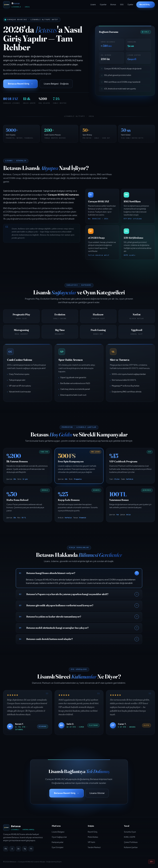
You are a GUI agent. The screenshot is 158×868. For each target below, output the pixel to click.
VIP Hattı (91, 842)
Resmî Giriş (93, 832)
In (18, 849)
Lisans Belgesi (58, 832)
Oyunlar (103, 4)
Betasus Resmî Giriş (19, 84)
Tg (25, 849)
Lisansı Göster (97, 793)
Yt (31, 849)
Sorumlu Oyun (130, 832)
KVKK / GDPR (130, 837)
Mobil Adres (93, 837)
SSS (122, 4)
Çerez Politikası (131, 842)
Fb (6, 849)
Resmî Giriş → (146, 4)
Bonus (113, 4)
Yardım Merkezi (94, 847)
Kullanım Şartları (131, 847)
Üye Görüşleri (58, 847)
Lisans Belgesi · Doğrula (56, 84)
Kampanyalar (58, 842)
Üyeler (130, 4)
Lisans (93, 4)
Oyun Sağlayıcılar (59, 837)
